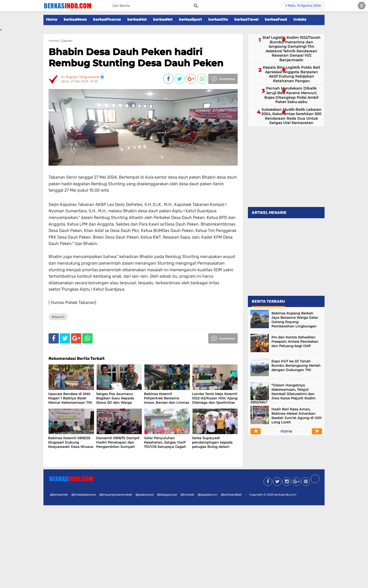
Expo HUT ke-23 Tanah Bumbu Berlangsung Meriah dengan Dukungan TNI (296, 365)
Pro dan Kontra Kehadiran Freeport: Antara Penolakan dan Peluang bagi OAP (295, 341)
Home (52, 19)
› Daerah (66, 41)
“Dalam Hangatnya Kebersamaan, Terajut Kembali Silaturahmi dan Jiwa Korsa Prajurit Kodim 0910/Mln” (283, 394)
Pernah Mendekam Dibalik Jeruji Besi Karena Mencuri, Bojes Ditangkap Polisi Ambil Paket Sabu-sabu (291, 95)
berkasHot (137, 19)
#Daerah (58, 317)
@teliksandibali (231, 495)
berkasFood (276, 19)
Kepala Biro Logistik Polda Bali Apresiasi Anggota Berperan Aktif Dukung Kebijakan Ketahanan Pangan (291, 74)
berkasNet (163, 19)
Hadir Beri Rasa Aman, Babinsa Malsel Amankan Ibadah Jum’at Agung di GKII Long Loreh (296, 416)
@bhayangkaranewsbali (116, 495)
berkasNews (75, 19)
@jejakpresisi (145, 495)
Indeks (300, 19)
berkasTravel (246, 19)
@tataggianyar (167, 495)
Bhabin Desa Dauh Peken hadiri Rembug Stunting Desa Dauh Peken (136, 57)
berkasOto (218, 19)
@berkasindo (59, 495)
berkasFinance (107, 19)
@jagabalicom (208, 495)
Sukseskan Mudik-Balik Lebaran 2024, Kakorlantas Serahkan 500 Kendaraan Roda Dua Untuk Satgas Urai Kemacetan (291, 116)
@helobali (187, 495)
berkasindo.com (285, 495)
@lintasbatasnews (84, 495)
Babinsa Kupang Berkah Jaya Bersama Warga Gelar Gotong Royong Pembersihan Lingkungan (295, 320)
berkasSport (190, 19)
